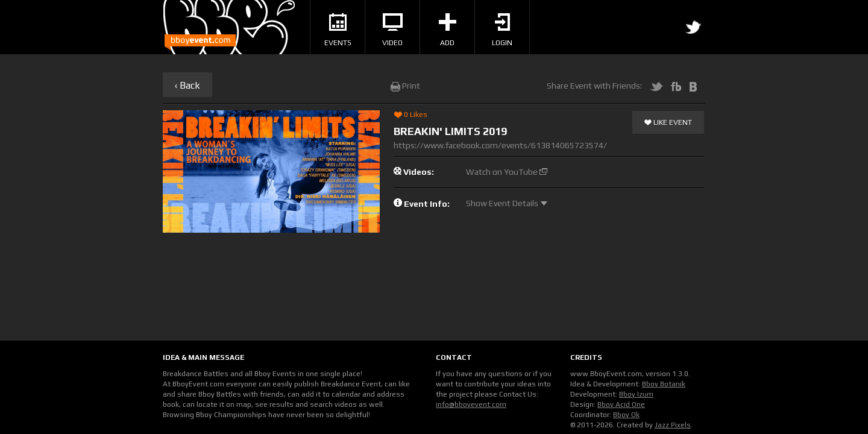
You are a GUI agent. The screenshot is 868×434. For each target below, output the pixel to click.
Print (405, 86)
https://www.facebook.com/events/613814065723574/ (500, 145)
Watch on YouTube (507, 172)
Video (392, 30)
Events (338, 30)
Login (502, 30)
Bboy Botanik (664, 384)
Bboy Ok (626, 415)
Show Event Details (507, 203)
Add (448, 30)
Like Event (668, 123)
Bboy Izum (636, 394)
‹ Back (187, 85)
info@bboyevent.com (471, 404)
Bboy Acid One (621, 404)
